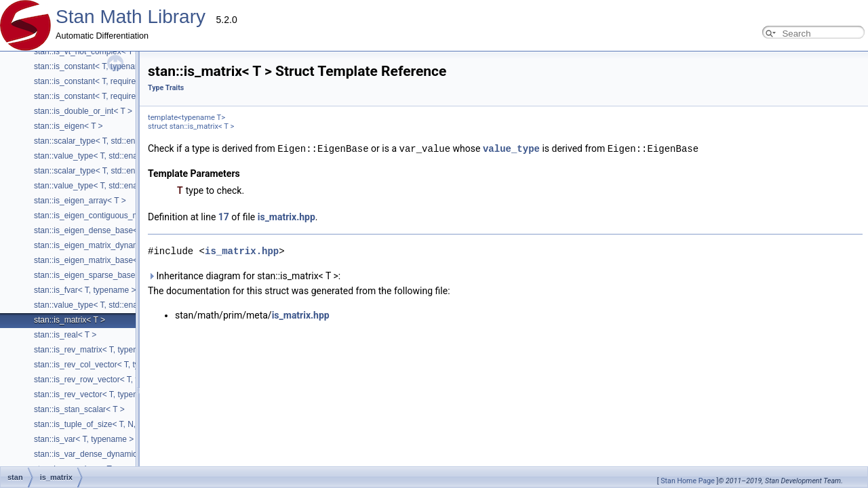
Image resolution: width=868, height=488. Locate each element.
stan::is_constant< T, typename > (94, 66)
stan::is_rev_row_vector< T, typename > (106, 380)
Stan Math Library (131, 17)
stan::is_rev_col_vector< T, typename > (105, 365)
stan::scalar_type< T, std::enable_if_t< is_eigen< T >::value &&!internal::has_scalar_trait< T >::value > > (220, 171)
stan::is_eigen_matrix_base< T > (93, 260)
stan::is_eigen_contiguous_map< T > (100, 216)
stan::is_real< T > (65, 335)
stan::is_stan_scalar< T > (79, 409)
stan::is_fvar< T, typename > (85, 290)
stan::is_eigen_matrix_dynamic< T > (99, 245)
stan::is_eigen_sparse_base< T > (94, 275)
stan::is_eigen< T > (68, 126)
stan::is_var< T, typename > (84, 439)
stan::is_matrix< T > (70, 320)
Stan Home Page (688, 481)
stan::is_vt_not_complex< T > (87, 52)
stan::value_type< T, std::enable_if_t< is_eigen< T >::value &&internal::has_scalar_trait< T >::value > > (218, 156)
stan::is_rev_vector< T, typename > (97, 394)
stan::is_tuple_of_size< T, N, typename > (107, 424)
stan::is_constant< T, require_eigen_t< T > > (113, 96)
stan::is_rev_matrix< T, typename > (97, 350)
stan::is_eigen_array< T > (80, 201)
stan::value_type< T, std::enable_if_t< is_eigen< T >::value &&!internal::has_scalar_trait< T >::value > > (219, 186)
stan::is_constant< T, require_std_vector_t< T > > (122, 81)
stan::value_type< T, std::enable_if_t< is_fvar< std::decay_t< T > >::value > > (172, 305)
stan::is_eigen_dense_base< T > (93, 230)
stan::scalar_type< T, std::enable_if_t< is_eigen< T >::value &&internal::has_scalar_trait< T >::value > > (219, 141)
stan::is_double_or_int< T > (83, 111)
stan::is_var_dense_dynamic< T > (95, 454)
